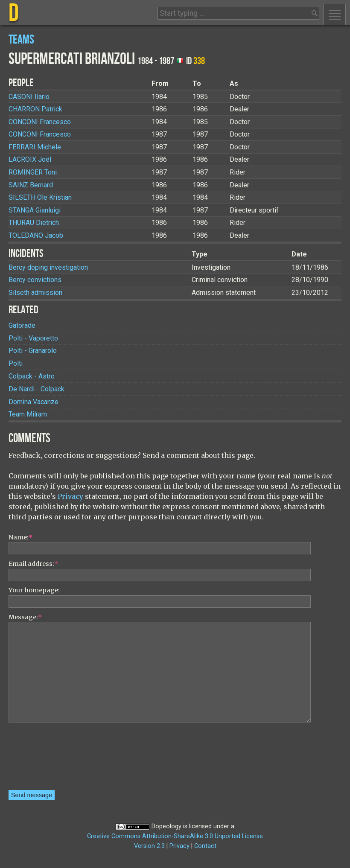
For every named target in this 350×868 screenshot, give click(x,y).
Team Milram (28, 414)
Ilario (29, 97)
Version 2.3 (149, 846)
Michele (35, 147)
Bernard (31, 185)
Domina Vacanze (34, 402)
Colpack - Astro (32, 376)
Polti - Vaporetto (33, 338)
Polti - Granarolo (33, 351)
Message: (25, 617)
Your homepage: (34, 590)
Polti (16, 363)
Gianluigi (35, 210)
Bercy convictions (35, 280)
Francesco (40, 122)
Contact (205, 846)
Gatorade (22, 325)
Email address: (33, 564)
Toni (33, 172)
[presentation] (44, 759)
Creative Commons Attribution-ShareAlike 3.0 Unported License (175, 836)
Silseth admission (35, 293)
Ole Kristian (40, 197)
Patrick (35, 109)
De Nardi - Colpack (36, 389)
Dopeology (166, 826)
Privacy (70, 496)
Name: (20, 537)
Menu (335, 15)
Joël (30, 159)
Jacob (36, 235)
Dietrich (34, 223)
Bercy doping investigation (48, 267)
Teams (21, 40)
